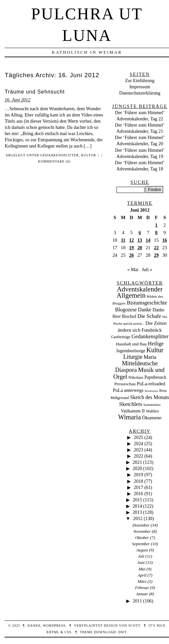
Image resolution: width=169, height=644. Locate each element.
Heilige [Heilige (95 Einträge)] (156, 344)
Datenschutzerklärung (140, 93)
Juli (141, 556)
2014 (137, 506)
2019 (138, 475)
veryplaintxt (88, 626)
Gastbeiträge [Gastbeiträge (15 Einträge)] (121, 337)
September (141, 544)
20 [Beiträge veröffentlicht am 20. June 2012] (140, 248)
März (142, 581)
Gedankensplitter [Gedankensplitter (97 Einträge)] (150, 336)
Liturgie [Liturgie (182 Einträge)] (133, 357)
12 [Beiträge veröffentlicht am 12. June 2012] (131, 240)
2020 (137, 468)
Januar (142, 594)
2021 (137, 462)
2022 (138, 456)
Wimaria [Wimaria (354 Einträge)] (130, 417)
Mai (142, 569)
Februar (142, 588)
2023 (138, 450)
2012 (138, 518)
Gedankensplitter (60, 155)
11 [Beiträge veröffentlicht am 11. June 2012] (123, 240)
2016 (138, 494)
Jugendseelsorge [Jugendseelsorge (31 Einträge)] (131, 351)
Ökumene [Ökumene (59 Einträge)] (152, 418)
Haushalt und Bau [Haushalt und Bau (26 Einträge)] (131, 344)
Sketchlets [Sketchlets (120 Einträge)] (131, 404)
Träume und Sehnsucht (35, 92)
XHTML (53, 632)
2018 (138, 481)
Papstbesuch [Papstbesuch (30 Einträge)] (155, 377)
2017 (138, 487)
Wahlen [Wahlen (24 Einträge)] (152, 411)
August (142, 550)
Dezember (141, 525)
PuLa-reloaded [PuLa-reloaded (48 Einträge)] (151, 384)
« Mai (133, 270)
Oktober (142, 538)
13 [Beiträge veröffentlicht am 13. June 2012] (140, 240)
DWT (123, 632)
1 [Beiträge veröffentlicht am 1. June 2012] (156, 225)
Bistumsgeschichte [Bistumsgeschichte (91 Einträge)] (147, 303)
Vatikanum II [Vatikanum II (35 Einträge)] (133, 411)
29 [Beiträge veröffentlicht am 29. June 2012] (156, 255)
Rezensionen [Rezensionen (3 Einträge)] (152, 391)
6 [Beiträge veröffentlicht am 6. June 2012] (140, 233)
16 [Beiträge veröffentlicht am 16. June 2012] (164, 240)
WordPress (54, 626)
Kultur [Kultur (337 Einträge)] (155, 350)
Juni (141, 562)
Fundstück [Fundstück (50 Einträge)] (152, 330)
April (142, 575)
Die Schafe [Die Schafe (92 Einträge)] (149, 316)
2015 (138, 500)
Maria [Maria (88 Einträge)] (150, 357)
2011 (137, 601)
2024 (138, 444)
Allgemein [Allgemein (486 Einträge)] (131, 295)
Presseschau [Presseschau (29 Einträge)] (125, 384)
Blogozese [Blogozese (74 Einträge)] (126, 310)
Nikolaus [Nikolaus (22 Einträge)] (136, 377)
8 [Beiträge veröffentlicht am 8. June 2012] (156, 233)
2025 (138, 437)
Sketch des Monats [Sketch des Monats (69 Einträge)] (150, 397)
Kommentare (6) (54, 161)
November (142, 531)
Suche (140, 182)
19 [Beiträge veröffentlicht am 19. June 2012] (131, 248)
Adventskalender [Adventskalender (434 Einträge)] (140, 289)
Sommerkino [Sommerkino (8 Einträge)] (152, 405)
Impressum (140, 87)
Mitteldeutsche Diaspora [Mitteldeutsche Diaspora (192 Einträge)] (137, 367)
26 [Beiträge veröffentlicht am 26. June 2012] (131, 255)
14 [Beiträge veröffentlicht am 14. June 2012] (148, 240)
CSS (68, 632)
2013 (137, 512)
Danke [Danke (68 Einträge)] (145, 310)
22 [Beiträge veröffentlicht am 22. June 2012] (156, 248)
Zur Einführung (140, 80)
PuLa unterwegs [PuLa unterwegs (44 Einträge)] (128, 390)
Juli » (147, 270)
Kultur (89, 155)
